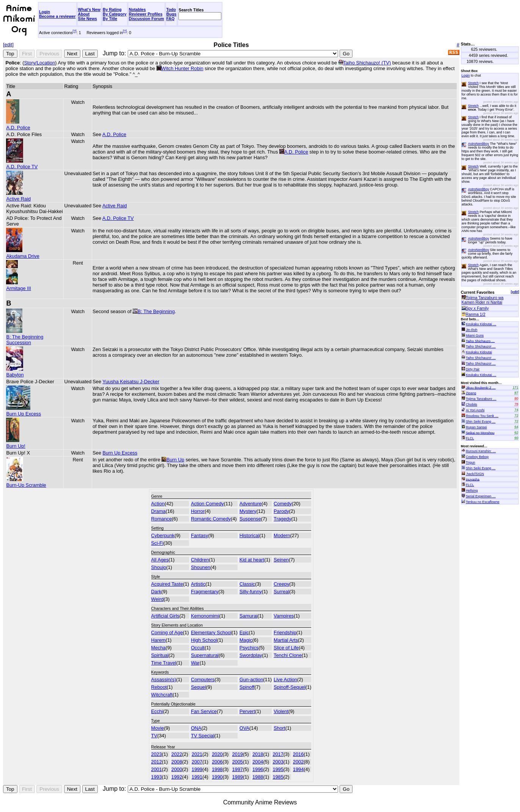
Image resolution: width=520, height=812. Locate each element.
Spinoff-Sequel (290, 687)
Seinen (281, 560)
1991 (197, 777)
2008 (177, 762)
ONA (196, 728)
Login (45, 12)
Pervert (247, 711)
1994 (298, 769)
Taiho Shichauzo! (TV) (367, 63)
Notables (137, 9)
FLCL (470, 438)
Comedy (283, 504)
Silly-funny (251, 592)
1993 (157, 777)
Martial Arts (286, 640)
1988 (258, 777)
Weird (157, 599)
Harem (158, 640)
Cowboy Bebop (477, 457)
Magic (246, 640)
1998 (217, 769)
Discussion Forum (146, 19)
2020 (217, 754)
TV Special (203, 736)
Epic (244, 633)
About (84, 14)
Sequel (199, 687)
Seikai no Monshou (480, 433)
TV (154, 736)
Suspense (250, 519)
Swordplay (251, 655)
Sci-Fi (157, 543)
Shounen (201, 567)
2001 (157, 769)
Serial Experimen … (481, 496)
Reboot (159, 687)
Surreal (281, 592)
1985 (278, 777)
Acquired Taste (167, 584)
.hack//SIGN (475, 474)
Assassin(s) (164, 680)
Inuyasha (473, 479)
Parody (281, 511)
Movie (158, 728)
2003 (278, 762)
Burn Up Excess (23, 411)
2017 (278, 754)
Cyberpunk (163, 535)
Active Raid (18, 196)
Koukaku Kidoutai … (481, 324)
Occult (198, 648)
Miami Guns (475, 335)
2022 (177, 754)
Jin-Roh (472, 330)
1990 (217, 777)
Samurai (249, 616)
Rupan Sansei (476, 427)
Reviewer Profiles (146, 14)
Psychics (249, 648)
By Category (115, 14)
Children (200, 560)
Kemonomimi (205, 616)
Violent (281, 711)
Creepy (281, 584)
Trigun (471, 462)
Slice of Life (286, 648)
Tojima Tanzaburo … (481, 399)
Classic (247, 584)
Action (158, 504)
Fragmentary (205, 592)
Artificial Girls (165, 616)
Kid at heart (252, 560)
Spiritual (160, 655)
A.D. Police (18, 125)
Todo (171, 9)
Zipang (471, 393)
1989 (237, 777)
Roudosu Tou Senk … (482, 416)
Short (280, 728)
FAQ (171, 19)
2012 (157, 762)
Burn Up (175, 460)
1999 (197, 769)
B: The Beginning (156, 311)
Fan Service (204, 711)
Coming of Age (167, 633)
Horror (198, 511)
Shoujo (159, 567)
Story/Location (39, 63)
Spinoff (247, 687)
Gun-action (251, 680)
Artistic (198, 584)
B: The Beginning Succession (25, 337)
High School (204, 640)
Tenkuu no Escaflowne (483, 502)
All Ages (160, 560)
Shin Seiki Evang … (481, 422)
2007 (197, 762)
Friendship (285, 633)
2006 (217, 762)
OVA (244, 728)
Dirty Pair (473, 369)
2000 (177, 769)
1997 (237, 769)
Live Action (285, 680)
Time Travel (164, 663)
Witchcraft (162, 695)
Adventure (251, 504)
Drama (158, 511)
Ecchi (157, 711)
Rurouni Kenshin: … (481, 451)
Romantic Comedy (211, 519)
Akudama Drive (23, 253)
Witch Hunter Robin (182, 68)
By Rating (112, 9)
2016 (298, 754)
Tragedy (282, 519)
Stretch (473, 83)
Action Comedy (208, 504)
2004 (258, 762)
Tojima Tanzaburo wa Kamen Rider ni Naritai (483, 300)
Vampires (284, 616)
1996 (258, 769)
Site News (88, 19)
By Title (110, 19)
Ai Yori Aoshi (475, 410)
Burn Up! (16, 443)
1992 (177, 777)
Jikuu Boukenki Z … (481, 387)
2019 (237, 754)
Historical (250, 535)
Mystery (248, 511)
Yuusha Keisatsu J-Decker (131, 382)
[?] (75, 31)
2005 (237, 762)
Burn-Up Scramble (26, 482)
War (195, 663)
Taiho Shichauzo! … (481, 346)
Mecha (158, 648)
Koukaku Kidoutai (479, 352)
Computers (203, 680)
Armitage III (18, 285)
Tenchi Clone (288, 655)
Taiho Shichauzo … (480, 341)
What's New (89, 9)
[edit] (8, 45)
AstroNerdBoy (478, 144)
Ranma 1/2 (476, 314)
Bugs (172, 14)
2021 (197, 754)
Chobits (471, 404)
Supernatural (205, 655)
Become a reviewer (57, 16)
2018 (258, 754)
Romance (162, 519)
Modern (282, 535)
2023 (157, 754)
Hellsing (472, 491)
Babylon (15, 372)
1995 (278, 769)
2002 (298, 762)
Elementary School (211, 633)
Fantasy (200, 535)
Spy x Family (477, 308)
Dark (156, 592)
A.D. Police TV (22, 164)
